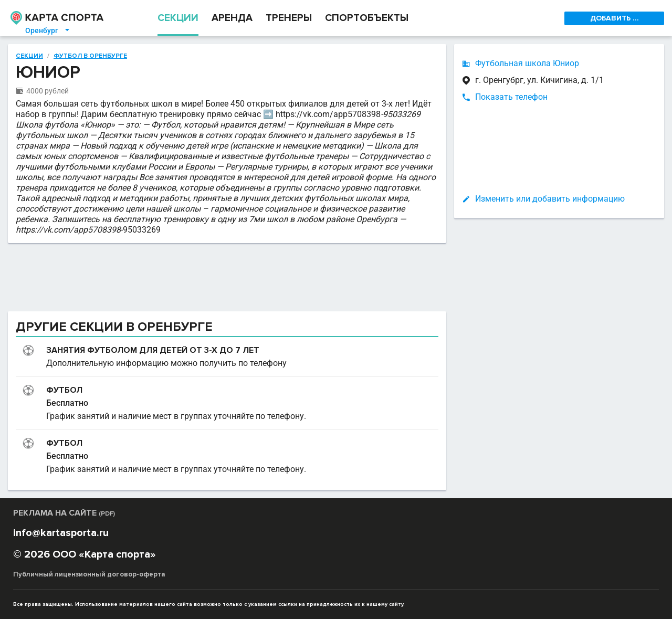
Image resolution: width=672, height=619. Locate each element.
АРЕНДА (232, 18)
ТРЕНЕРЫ (289, 18)
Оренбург (48, 30)
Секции (29, 56)
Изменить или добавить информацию (550, 199)
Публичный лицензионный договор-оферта (89, 574)
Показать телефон (511, 97)
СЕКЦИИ (178, 18)
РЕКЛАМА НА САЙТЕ (64, 513)
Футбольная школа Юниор (527, 63)
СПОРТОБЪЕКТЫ (367, 18)
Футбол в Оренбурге (90, 56)
